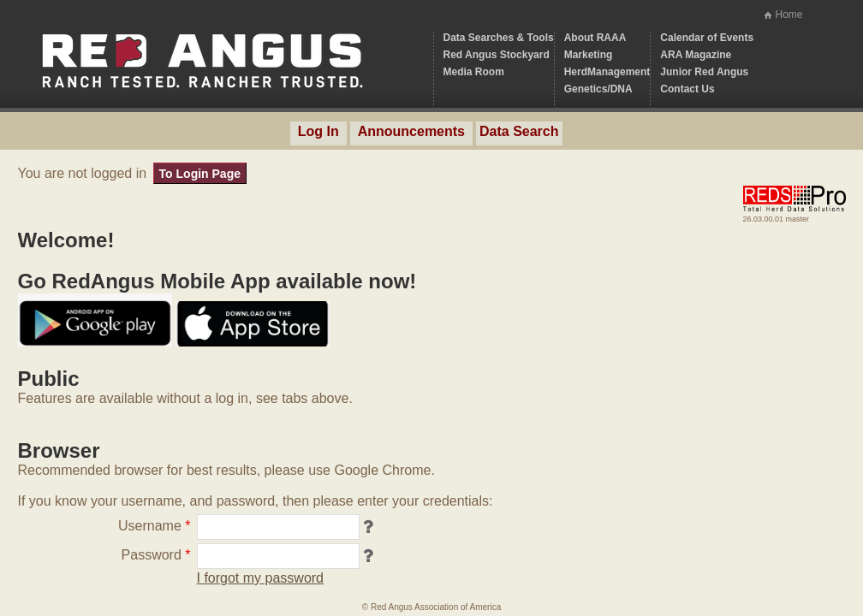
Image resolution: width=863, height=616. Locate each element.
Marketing (589, 55)
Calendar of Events (707, 38)
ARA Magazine (696, 55)
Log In (318, 131)
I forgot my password (261, 578)
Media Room (474, 72)
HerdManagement (607, 72)
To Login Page (200, 174)
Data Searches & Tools (499, 38)
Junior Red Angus (704, 72)
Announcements (411, 131)
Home (789, 15)
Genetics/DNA (598, 89)
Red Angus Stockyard (497, 55)
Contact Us (687, 89)
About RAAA (595, 38)
